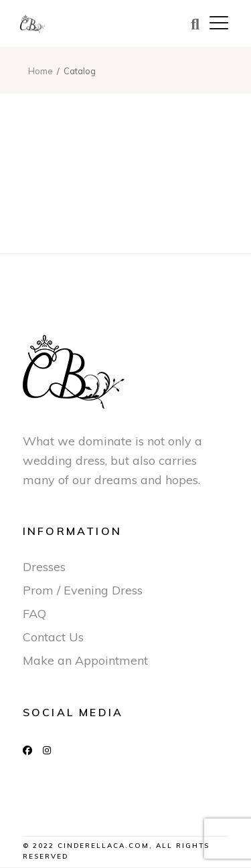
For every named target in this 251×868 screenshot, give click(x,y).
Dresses (44, 567)
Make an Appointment (85, 660)
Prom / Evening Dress (83, 590)
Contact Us (53, 637)
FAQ (34, 614)
